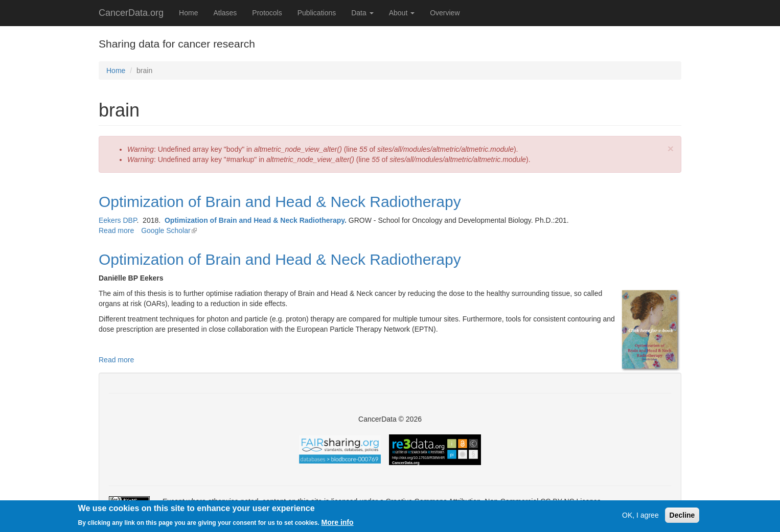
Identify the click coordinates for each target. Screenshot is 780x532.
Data (362, 13)
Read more (116, 230)
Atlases (225, 13)
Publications (317, 13)
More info (338, 523)
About (402, 13)
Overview (445, 13)
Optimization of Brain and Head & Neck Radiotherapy (280, 202)
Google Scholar (169, 230)
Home (188, 13)
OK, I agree (640, 516)
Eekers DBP (118, 220)
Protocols (267, 13)
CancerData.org (131, 13)
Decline (682, 516)
